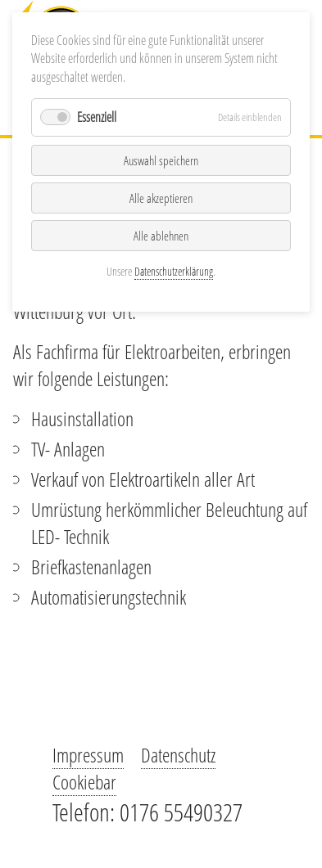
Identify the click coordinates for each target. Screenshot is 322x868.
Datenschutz (178, 755)
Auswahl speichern (161, 160)
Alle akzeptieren (161, 198)
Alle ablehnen (161, 236)
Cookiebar (84, 782)
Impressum (88, 755)
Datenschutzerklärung (174, 271)
